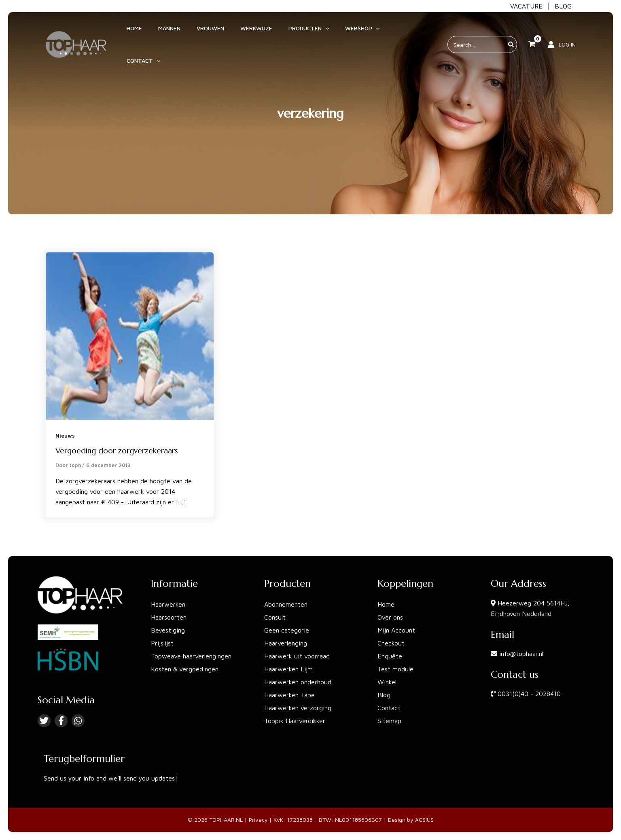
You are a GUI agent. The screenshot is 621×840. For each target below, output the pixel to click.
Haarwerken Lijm (288, 669)
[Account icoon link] (562, 32)
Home (386, 604)
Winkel (387, 682)
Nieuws (65, 435)
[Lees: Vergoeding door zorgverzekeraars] (130, 336)
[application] (317, 32)
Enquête (390, 656)
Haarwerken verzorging (298, 708)
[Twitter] (44, 721)
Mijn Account (396, 630)
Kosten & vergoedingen (185, 669)
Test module (395, 669)
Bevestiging (168, 630)
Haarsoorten (169, 617)
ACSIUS (425, 820)
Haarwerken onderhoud (298, 682)
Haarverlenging (286, 643)
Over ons (390, 617)
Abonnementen (286, 604)
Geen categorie (287, 630)
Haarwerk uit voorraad (297, 656)
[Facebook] (61, 721)
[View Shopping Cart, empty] (532, 32)
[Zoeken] (511, 32)
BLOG (563, 6)
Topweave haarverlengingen (191, 656)
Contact (389, 708)
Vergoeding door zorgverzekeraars (120, 451)
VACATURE (526, 6)
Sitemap (389, 721)
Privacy (258, 820)
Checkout (391, 643)
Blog (384, 695)
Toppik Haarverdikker (295, 721)
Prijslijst (162, 643)
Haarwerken (168, 604)
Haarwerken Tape (289, 695)
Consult (275, 617)
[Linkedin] (78, 721)
